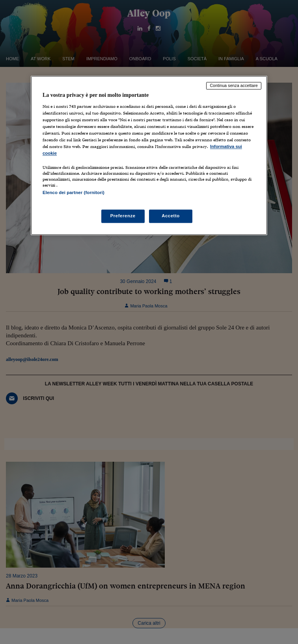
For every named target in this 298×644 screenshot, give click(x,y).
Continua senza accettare (234, 86)
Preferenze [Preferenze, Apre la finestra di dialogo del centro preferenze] (123, 216)
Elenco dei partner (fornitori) (74, 193)
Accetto (171, 216)
